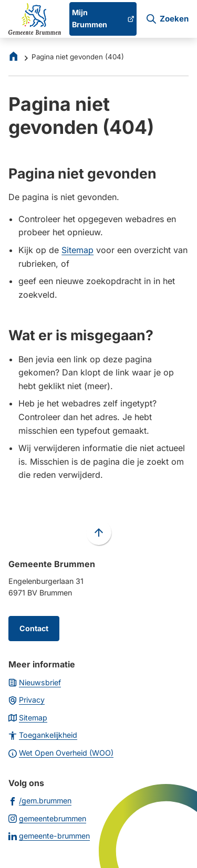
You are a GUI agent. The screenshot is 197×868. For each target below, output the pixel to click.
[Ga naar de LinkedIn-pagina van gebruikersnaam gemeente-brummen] (49, 835)
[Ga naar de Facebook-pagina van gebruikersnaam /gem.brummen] (40, 800)
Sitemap (77, 250)
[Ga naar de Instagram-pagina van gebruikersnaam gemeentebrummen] (47, 818)
